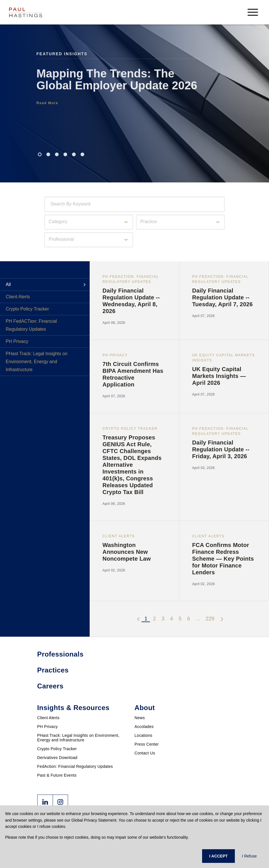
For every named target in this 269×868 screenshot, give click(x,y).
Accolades (144, 727)
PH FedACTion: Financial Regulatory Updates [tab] (31, 325)
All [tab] (8, 284)
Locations (144, 735)
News (140, 718)
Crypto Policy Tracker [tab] (27, 309)
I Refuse (249, 856)
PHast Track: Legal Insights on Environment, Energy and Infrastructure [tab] (37, 362)
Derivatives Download (57, 758)
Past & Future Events (57, 775)
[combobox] (52, 204)
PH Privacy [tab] (17, 341)
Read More (47, 103)
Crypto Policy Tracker (57, 749)
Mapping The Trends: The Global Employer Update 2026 (117, 79)
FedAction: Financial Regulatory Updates (75, 766)
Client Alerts (49, 718)
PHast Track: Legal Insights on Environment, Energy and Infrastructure (78, 738)
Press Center (147, 744)
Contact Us (145, 753)
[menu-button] (253, 12)
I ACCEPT (218, 856)
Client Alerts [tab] (18, 297)
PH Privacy (48, 727)
